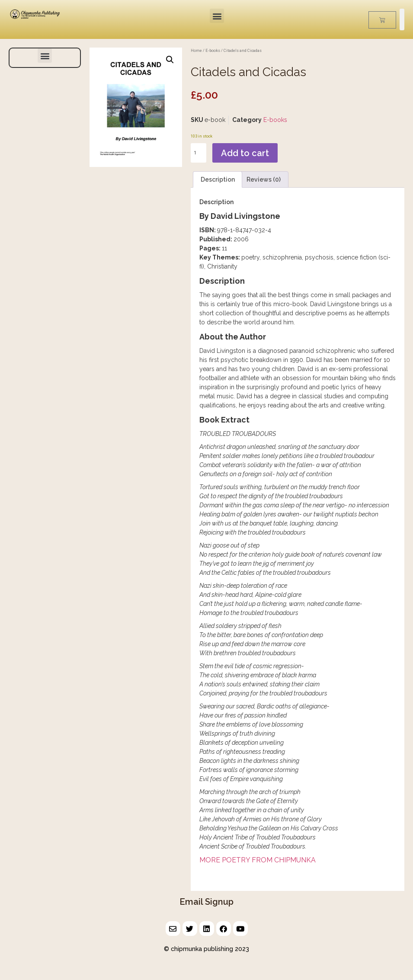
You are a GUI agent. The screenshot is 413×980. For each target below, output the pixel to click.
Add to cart (245, 153)
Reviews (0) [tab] (264, 179)
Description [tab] (218, 179)
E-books (213, 50)
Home (196, 50)
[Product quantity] (198, 153)
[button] (217, 16)
